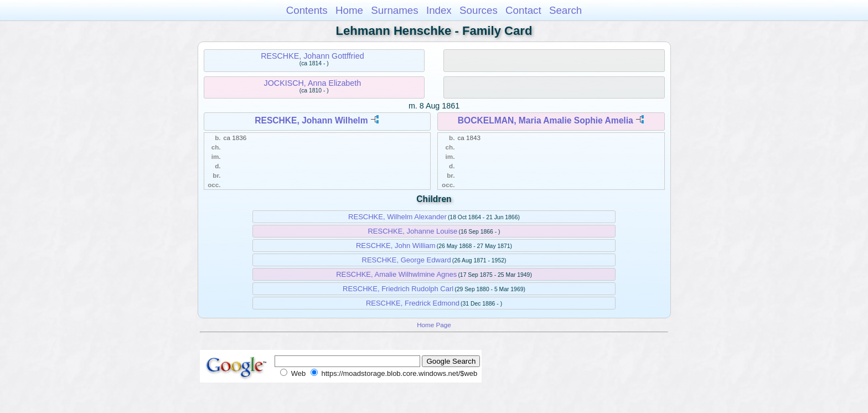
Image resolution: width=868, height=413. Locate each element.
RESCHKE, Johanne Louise (412, 231)
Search (565, 10)
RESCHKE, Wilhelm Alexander (397, 217)
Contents (307, 10)
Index (439, 10)
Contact (523, 10)
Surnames (394, 10)
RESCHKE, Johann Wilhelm (311, 120)
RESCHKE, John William (396, 246)
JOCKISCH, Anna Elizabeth (313, 83)
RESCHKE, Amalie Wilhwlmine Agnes (396, 274)
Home (349, 10)
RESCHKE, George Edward (407, 260)
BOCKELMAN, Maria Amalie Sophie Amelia (546, 120)
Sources (479, 10)
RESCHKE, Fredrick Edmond (413, 303)
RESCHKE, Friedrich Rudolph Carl (398, 289)
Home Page (434, 325)
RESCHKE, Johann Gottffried (312, 56)
